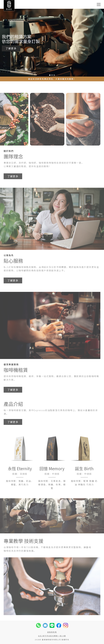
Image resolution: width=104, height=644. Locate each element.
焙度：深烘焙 (20, 483)
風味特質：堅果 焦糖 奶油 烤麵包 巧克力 (84, 492)
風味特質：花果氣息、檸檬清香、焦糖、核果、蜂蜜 (52, 493)
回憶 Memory (52, 477)
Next (101, 43)
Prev (3, 43)
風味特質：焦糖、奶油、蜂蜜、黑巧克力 (20, 492)
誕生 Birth (84, 477)
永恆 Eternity (20, 477)
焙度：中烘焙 (52, 483)
